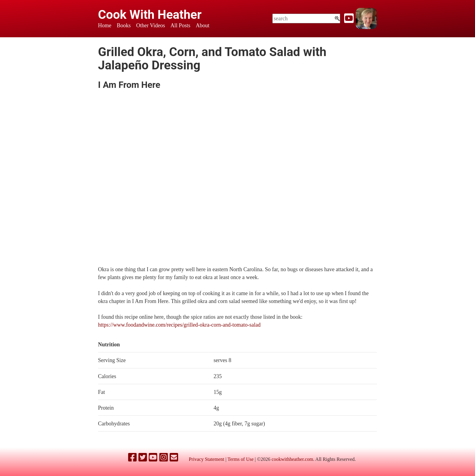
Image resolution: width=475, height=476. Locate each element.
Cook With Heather (150, 15)
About (203, 25)
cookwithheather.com (292, 459)
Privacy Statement (206, 459)
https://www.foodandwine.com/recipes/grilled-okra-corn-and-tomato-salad (179, 325)
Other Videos (151, 25)
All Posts (181, 25)
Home (105, 25)
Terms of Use (241, 459)
